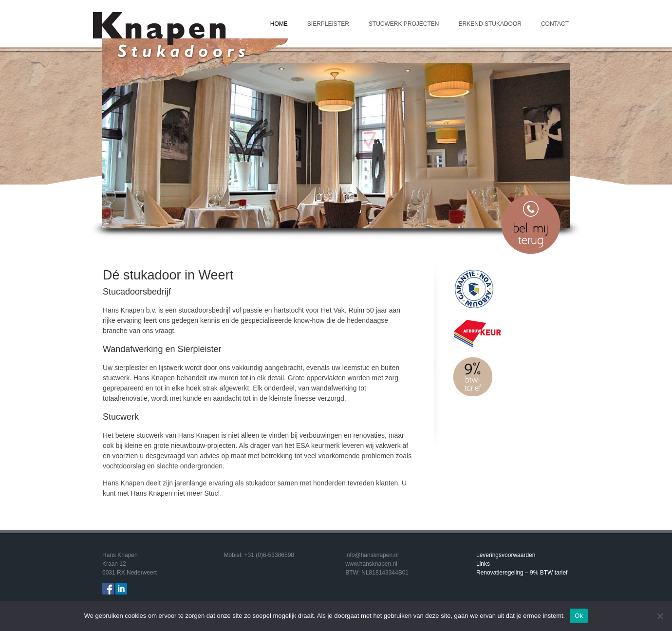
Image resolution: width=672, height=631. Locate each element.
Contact (555, 24)
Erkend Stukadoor (490, 24)
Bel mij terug (531, 224)
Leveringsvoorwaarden (506, 555)
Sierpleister (328, 24)
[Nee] (660, 616)
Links (483, 564)
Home (279, 24)
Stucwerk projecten (404, 24)
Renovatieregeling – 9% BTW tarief (522, 573)
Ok (579, 616)
